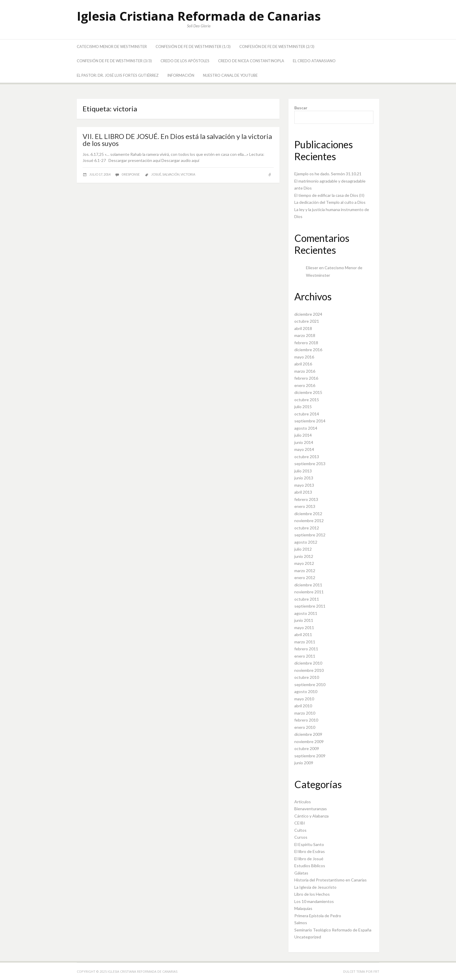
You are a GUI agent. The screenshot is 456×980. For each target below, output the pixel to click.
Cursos (301, 837)
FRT (376, 971)
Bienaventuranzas (311, 809)
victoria (188, 174)
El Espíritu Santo (309, 844)
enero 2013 (305, 506)
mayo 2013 (304, 485)
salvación (171, 174)
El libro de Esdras (310, 851)
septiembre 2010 (310, 684)
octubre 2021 (307, 321)
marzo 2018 (305, 335)
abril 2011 (303, 634)
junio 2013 (304, 478)
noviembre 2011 (309, 592)
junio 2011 (304, 620)
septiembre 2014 (310, 421)
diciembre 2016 (308, 350)
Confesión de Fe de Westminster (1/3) (193, 47)
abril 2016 (303, 364)
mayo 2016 (304, 357)
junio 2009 (304, 763)
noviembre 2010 (309, 670)
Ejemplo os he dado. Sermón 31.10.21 (328, 174)
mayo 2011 (304, 628)
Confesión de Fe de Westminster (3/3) (114, 61)
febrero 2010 (306, 720)
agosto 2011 (306, 613)
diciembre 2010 (308, 663)
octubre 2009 (307, 748)
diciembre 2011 (308, 585)
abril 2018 (303, 328)
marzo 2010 (305, 713)
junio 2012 (304, 556)
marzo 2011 (305, 642)
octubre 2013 (307, 457)
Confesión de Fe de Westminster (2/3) (277, 47)
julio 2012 (303, 549)
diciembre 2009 (308, 734)
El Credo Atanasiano (314, 61)
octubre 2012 (307, 528)
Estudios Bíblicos (310, 866)
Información (181, 75)
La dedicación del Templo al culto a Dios (330, 202)
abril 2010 (303, 706)
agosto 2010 (306, 691)
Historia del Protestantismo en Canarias (331, 880)
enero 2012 (305, 578)
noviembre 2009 (309, 741)
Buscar (301, 108)
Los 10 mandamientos (314, 901)
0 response (131, 174)
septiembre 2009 (310, 756)
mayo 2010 (304, 699)
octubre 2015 (307, 400)
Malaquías (303, 908)
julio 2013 (303, 471)
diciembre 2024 (308, 314)
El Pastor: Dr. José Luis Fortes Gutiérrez (118, 75)
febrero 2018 (306, 343)
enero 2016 (305, 385)
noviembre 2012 (309, 521)
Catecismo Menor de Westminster (112, 47)
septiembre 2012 (310, 535)
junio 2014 (304, 442)
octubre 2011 (307, 599)
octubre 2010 (307, 677)
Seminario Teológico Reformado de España (333, 930)
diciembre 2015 (308, 392)
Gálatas (301, 873)
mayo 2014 (304, 449)
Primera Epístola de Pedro (318, 916)
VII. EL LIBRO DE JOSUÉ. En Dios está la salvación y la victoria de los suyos (177, 140)
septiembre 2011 (310, 606)
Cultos (300, 830)
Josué (156, 174)
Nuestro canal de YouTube (230, 75)
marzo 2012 (305, 571)
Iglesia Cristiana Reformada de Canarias (199, 16)
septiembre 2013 (310, 464)
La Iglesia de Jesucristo (315, 887)
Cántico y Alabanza (311, 816)
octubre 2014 (307, 414)
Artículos (303, 802)
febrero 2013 (306, 499)
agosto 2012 (306, 542)
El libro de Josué (309, 859)
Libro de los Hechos (312, 894)
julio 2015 (303, 407)
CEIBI (300, 823)
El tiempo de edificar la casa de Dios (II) (329, 195)
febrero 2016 (306, 378)
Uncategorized (308, 937)
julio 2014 (303, 435)
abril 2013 (303, 492)
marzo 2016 (305, 371)
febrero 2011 (306, 649)
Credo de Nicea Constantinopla (251, 61)
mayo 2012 (304, 563)
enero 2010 (305, 727)
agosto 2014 (306, 428)
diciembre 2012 (308, 514)
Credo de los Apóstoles (185, 61)
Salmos (301, 923)
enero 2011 (305, 656)
